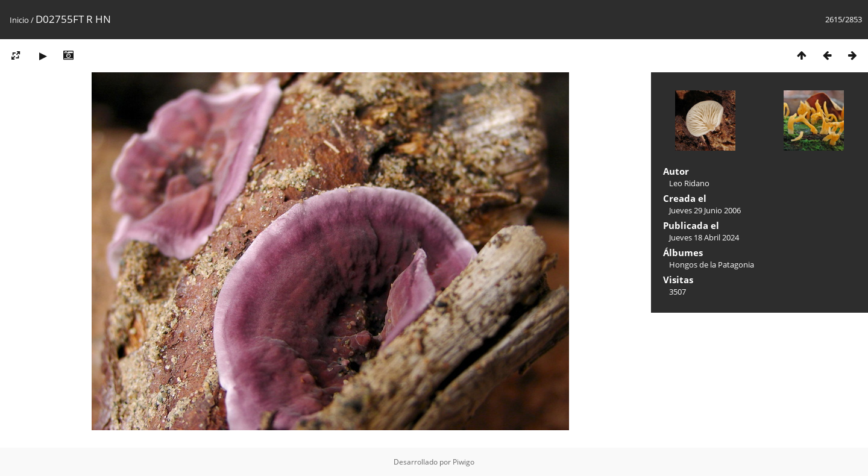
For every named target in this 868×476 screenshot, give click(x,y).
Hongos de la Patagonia (712, 265)
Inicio (19, 20)
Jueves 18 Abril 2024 (704, 237)
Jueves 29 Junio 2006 (705, 210)
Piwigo (464, 462)
